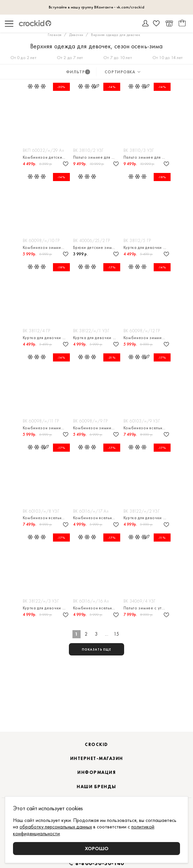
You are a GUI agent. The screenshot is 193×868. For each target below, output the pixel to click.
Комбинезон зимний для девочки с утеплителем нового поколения (46, 247)
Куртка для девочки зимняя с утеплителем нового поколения (147, 247)
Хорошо (97, 848)
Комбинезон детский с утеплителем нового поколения (46, 157)
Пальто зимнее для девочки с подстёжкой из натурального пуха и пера (97, 157)
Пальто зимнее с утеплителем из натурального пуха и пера (147, 608)
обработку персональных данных (56, 827)
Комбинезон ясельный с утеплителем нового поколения (97, 518)
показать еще (96, 649)
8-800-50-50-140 (100, 863)
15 (116, 634)
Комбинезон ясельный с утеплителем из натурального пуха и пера (147, 428)
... (107, 634)
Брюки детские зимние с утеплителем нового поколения (97, 247)
